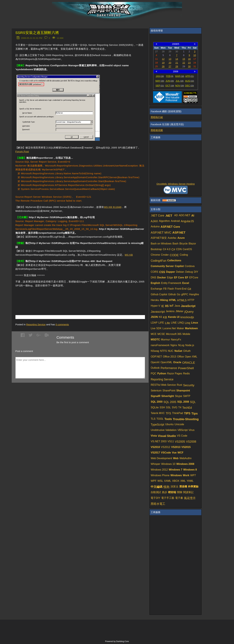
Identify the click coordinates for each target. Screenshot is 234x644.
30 (189, 66)
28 (177, 66)
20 (170, 63)
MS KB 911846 (113, 207)
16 (189, 59)
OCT (170, 86)
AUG (190, 81)
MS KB (129, 255)
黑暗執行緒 (157, 117)
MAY (160, 81)
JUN (170, 81)
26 (163, 66)
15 (184, 59)
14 (177, 59)
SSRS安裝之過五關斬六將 (37, 33)
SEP (160, 86)
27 (170, 66)
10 (195, 55)
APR (190, 76)
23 (189, 63)
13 (170, 59)
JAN (160, 76)
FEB (170, 76)
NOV (180, 86)
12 (163, 59)
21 (177, 63)
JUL (180, 81)
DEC (189, 86)
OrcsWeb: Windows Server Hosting (176, 184)
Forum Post (22, 151)
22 (184, 63)
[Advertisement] (53, 296)
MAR (180, 76)
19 (163, 63)
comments (62, 324)
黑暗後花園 (157, 130)
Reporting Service (36, 324)
